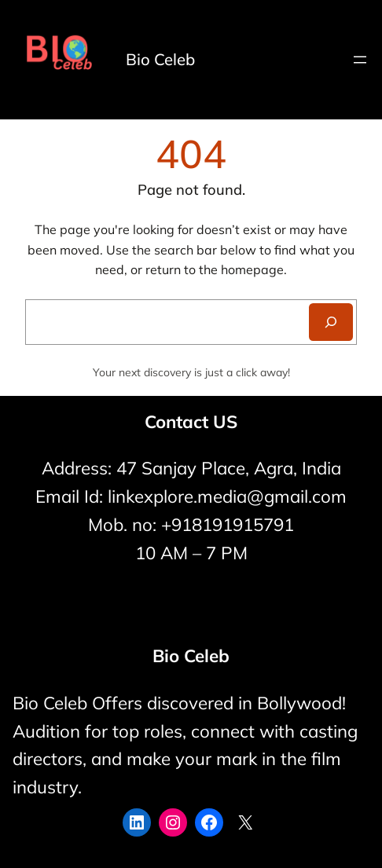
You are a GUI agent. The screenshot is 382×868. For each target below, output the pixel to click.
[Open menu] (360, 60)
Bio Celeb (160, 59)
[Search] (331, 322)
